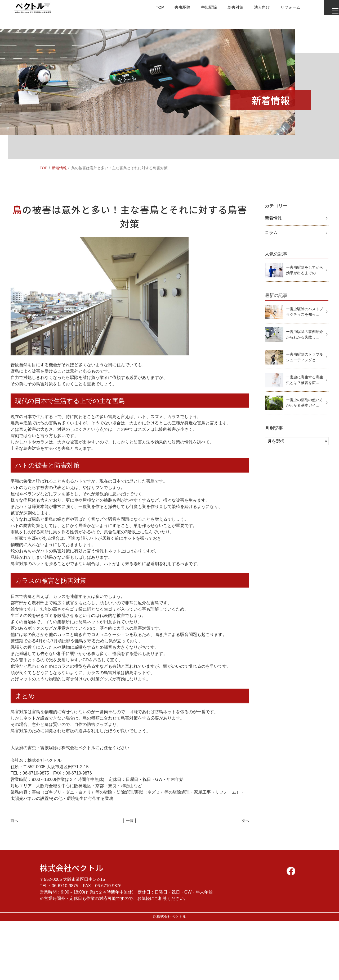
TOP (148, 9)
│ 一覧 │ (130, 821)
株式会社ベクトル (72, 868)
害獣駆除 (199, 9)
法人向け (254, 9)
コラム (271, 233)
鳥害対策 (226, 9)
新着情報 (59, 168)
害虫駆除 (171, 9)
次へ (245, 821)
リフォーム (283, 9)
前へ (14, 821)
